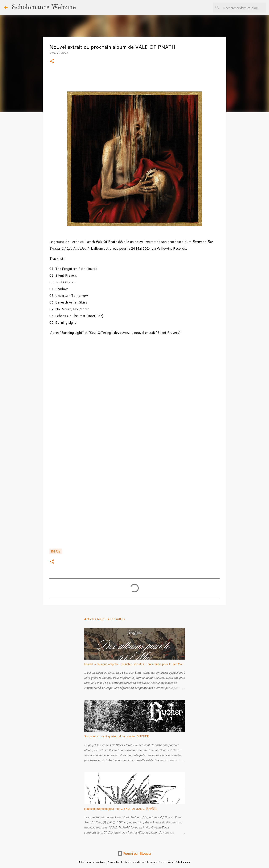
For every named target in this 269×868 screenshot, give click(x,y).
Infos (56, 551)
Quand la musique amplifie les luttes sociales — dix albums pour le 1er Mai (133, 664)
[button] (52, 62)
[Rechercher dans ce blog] (244, 8)
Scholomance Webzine (44, 8)
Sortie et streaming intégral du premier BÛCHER (116, 736)
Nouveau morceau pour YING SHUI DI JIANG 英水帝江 (121, 809)
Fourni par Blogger (134, 853)
